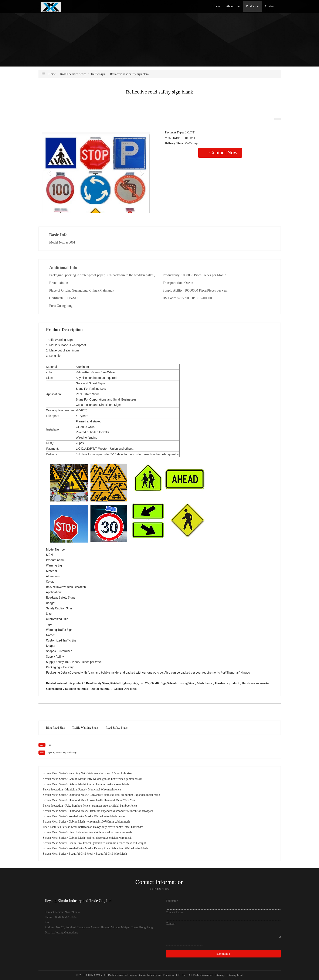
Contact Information (160, 882)
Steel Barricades (81, 827)
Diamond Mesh (78, 795)
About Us (233, 6)
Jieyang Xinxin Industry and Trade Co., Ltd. (155, 975)
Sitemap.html (235, 975)
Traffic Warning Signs (85, 728)
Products (252, 6)
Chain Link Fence (79, 843)
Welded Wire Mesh (80, 816)
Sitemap (220, 975)
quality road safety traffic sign (63, 752)
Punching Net (77, 773)
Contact (270, 6)
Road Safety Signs (117, 728)
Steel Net (74, 832)
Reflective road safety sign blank (129, 74)
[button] (50, 172)
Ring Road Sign (56, 728)
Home (216, 6)
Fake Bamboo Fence (77, 806)
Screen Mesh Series (55, 773)
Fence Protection (53, 790)
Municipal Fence (75, 790)
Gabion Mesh (77, 779)
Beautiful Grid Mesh (81, 854)
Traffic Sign (98, 74)
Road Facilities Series (73, 74)
